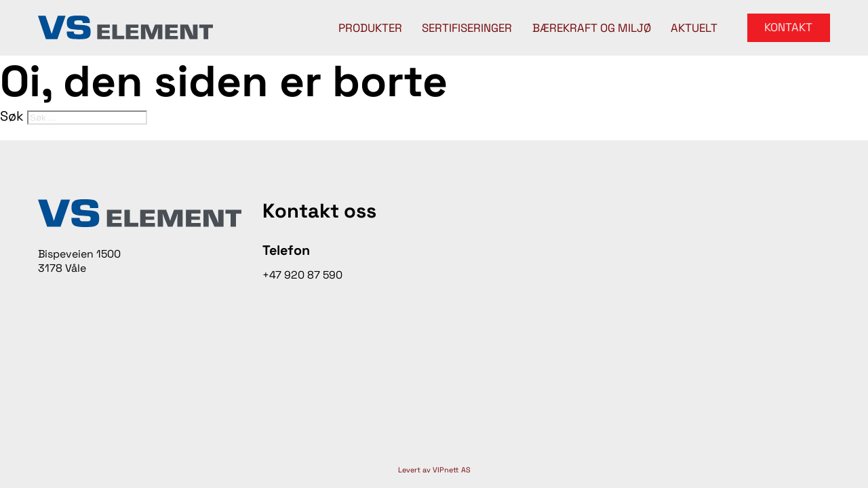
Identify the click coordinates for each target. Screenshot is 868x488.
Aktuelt (694, 28)
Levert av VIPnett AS (434, 470)
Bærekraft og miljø (592, 28)
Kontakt (788, 27)
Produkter (370, 28)
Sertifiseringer (467, 28)
